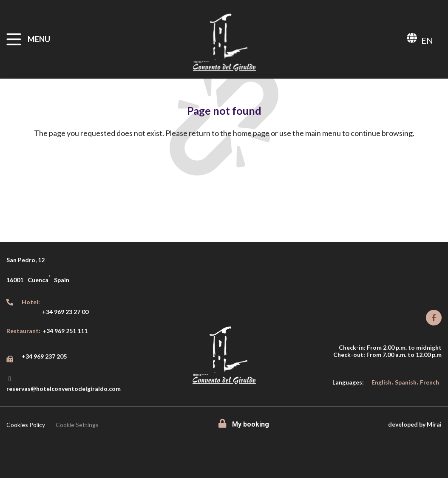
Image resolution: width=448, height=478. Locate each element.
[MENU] (14, 39)
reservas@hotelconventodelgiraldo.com (64, 389)
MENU (39, 39)
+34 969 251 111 (65, 331)
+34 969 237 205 (44, 356)
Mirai (434, 424)
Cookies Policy (26, 425)
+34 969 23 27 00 (65, 312)
